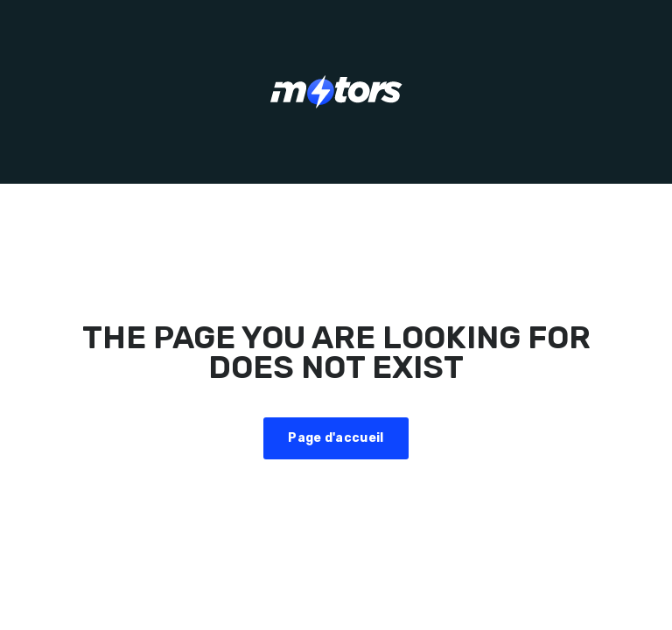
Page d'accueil (336, 438)
